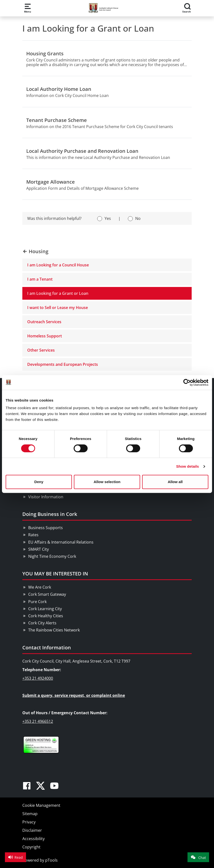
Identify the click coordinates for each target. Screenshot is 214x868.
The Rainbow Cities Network (54, 630)
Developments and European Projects (63, 364)
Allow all (175, 482)
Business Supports (46, 528)
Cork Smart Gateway (47, 594)
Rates (33, 535)
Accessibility (33, 839)
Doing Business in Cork (50, 514)
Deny (39, 482)
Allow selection (107, 482)
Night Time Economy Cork (52, 556)
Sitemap (30, 814)
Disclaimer (32, 830)
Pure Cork (37, 602)
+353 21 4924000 (38, 678)
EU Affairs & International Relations (61, 542)
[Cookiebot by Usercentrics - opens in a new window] (187, 382)
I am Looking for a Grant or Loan (58, 293)
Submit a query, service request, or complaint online (74, 695)
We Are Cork (40, 587)
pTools (51, 860)
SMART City (39, 549)
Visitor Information (46, 497)
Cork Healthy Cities (46, 616)
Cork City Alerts (42, 623)
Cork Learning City (45, 609)
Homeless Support (45, 336)
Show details (188, 466)
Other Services (41, 350)
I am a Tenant (40, 279)
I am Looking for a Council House (58, 265)
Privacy (29, 822)
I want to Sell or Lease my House (58, 308)
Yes (108, 218)
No (138, 218)
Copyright (31, 847)
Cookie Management (41, 805)
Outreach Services (44, 322)
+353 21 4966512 (38, 721)
